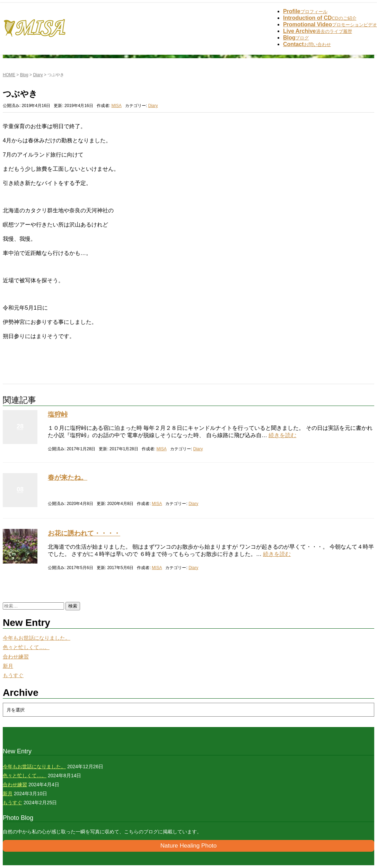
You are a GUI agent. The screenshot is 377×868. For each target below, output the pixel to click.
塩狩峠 (58, 414)
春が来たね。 (68, 477)
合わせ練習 (16, 657)
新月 (8, 666)
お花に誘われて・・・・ (84, 533)
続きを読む (282, 435)
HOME (9, 75)
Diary (38, 75)
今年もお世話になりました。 (37, 638)
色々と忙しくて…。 (26, 647)
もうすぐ (13, 675)
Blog (24, 75)
